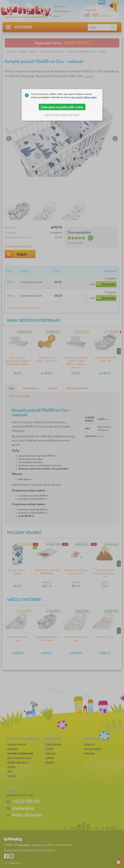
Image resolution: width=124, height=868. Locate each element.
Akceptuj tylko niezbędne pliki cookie (62, 115)
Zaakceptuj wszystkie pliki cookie (62, 107)
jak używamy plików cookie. (84, 97)
